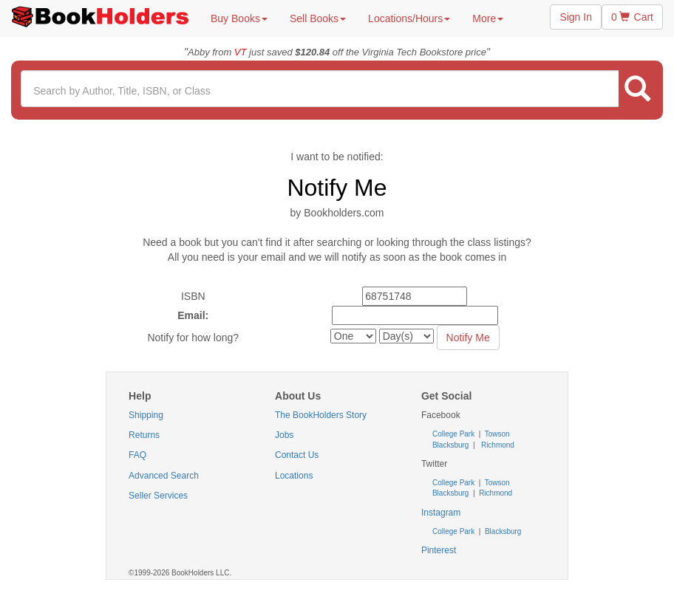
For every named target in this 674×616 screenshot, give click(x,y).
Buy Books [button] (239, 18)
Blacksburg (450, 445)
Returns (144, 435)
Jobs (284, 435)
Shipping (146, 415)
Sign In (576, 17)
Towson (496, 434)
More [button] (488, 18)
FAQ (137, 455)
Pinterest (439, 550)
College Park (455, 434)
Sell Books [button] (318, 18)
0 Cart (632, 17)
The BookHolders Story (321, 415)
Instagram (441, 513)
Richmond (497, 445)
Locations (294, 476)
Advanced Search (164, 476)
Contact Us (297, 455)
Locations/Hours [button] (409, 18)
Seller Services (158, 496)
